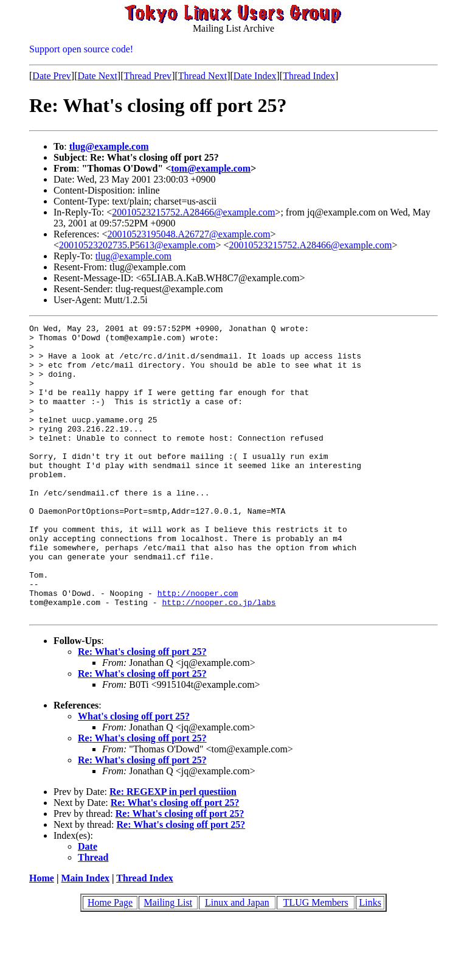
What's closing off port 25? (134, 775)
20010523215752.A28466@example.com (193, 212)
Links (370, 961)
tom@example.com (211, 168)
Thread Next (202, 76)
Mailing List (168, 961)
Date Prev (52, 76)
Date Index (255, 76)
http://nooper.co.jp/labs (219, 659)
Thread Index (309, 76)
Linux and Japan (237, 961)
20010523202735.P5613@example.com (137, 245)
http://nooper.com (198, 648)
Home (42, 936)
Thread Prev (147, 76)
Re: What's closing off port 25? (142, 710)
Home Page (110, 961)
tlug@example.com (109, 146)
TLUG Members (316, 961)
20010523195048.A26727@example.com (189, 234)
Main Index (85, 936)
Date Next (98, 76)
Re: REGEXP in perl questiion (173, 850)
